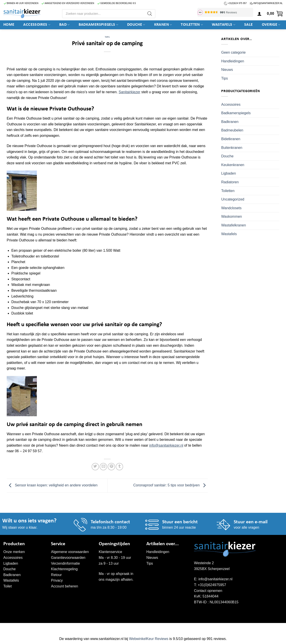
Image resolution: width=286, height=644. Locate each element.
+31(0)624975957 (212, 585)
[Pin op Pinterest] (111, 467)
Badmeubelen (232, 130)
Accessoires (37, 25)
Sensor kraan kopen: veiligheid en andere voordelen (52, 485)
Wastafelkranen (234, 225)
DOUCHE (136, 25)
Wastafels (224, 25)
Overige (271, 25)
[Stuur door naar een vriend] (103, 467)
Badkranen (230, 122)
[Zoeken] (150, 14)
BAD (64, 25)
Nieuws (227, 70)
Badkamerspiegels (98, 25)
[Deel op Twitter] (95, 467)
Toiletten (192, 25)
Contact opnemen (208, 591)
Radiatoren (230, 182)
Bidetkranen (231, 139)
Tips (107, 37)
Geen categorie (233, 52)
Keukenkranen (233, 165)
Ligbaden (229, 173)
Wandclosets (231, 208)
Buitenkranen (232, 148)
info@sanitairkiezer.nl (268, 3)
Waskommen (232, 216)
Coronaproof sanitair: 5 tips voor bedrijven (171, 485)
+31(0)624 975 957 (237, 3)
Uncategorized (233, 199)
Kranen (163, 25)
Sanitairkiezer (129, 92)
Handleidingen (233, 61)
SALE (248, 25)
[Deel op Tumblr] (119, 467)
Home (9, 25)
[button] (259, 14)
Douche (227, 156)
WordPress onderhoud (73, 628)
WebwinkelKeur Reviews (149, 639)
